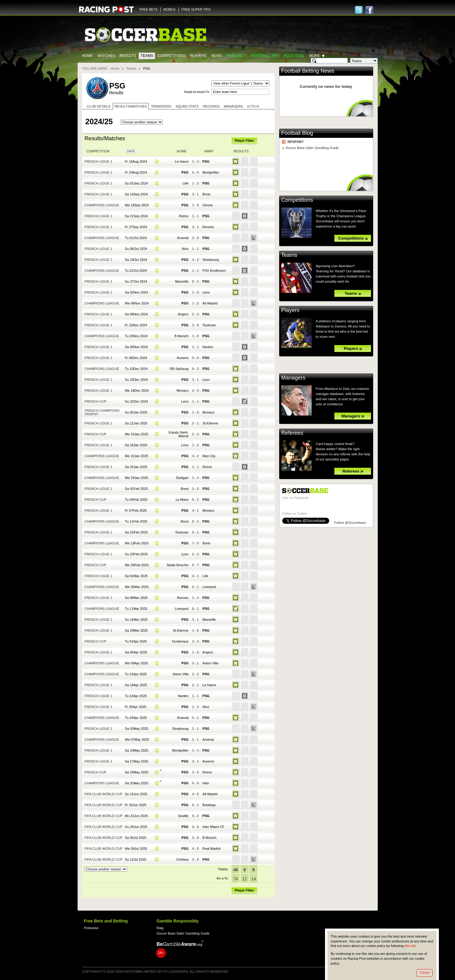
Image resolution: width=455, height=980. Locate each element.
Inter (206, 783)
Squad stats (187, 106)
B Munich (182, 336)
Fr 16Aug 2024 (136, 161)
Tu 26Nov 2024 (136, 336)
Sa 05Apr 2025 (136, 652)
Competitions (171, 56)
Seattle (183, 816)
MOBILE (170, 9)
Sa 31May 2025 (137, 783)
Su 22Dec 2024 (136, 401)
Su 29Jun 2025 (136, 827)
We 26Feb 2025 (137, 565)
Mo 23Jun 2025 (136, 816)
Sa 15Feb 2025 (136, 532)
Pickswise (91, 928)
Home (88, 56)
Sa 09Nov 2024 (136, 314)
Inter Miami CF (213, 827)
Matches (106, 56)
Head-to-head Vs (197, 92)
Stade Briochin (178, 565)
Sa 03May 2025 (137, 729)
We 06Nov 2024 (137, 303)
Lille (186, 183)
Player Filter (244, 141)
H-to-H (253, 106)
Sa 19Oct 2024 (136, 260)
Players (198, 56)
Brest (206, 194)
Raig (160, 928)
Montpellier (211, 172)
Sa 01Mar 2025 (136, 576)
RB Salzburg (179, 369)
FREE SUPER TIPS (196, 9)
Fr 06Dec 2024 (136, 358)
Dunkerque (180, 641)
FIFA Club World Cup (104, 794)
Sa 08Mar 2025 (136, 598)
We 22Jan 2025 (137, 456)
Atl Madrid (210, 303)
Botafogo (209, 805)
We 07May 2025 (137, 739)
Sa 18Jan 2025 (136, 445)
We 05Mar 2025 (137, 587)
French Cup (95, 401)
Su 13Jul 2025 (136, 859)
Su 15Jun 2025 (136, 794)
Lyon (206, 380)
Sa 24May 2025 (137, 772)
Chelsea (182, 859)
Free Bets (237, 56)
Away (209, 151)
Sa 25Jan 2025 (136, 467)
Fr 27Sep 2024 (136, 227)
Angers (183, 314)
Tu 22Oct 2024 (136, 271)
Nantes (208, 347)
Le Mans (182, 500)
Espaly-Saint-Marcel (179, 434)
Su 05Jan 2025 (136, 412)
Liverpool (209, 587)
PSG (206, 161)
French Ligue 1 (98, 161)
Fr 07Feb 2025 (136, 510)
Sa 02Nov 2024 (136, 292)
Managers (234, 106)
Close (425, 973)
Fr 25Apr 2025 (136, 707)
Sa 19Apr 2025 (136, 685)
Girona (207, 205)
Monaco (183, 390)
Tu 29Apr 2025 (136, 718)
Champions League (102, 205)
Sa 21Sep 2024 (136, 216)
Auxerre (183, 358)
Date (131, 151)
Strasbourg (211, 260)
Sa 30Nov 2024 (136, 347)
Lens (206, 292)
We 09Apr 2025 (136, 663)
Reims (184, 216)
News (216, 56)
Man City (209, 456)
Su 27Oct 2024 (136, 281)
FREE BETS (149, 9)
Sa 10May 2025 (137, 750)
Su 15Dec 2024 (136, 380)
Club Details (99, 106)
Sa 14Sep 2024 (136, 194)
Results (128, 56)
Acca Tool (294, 56)
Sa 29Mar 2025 (136, 630)
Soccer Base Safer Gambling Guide (312, 148)
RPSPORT (296, 142)
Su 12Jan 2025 (136, 423)
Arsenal (183, 238)
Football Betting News (308, 71)
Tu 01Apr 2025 (136, 641)
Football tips (265, 56)
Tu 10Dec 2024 (136, 369)
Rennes (208, 227)
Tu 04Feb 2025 (136, 500)
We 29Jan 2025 (137, 478)
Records (211, 106)
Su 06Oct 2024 (136, 249)
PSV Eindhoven (214, 271)
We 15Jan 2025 (137, 434)
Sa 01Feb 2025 (136, 489)
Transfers (161, 106)
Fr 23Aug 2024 (136, 172)
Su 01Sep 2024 (136, 183)
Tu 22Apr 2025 (136, 696)
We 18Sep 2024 (137, 205)
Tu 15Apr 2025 (136, 674)
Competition (98, 151)
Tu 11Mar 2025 (136, 609)
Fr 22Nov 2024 (136, 325)
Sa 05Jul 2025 (136, 838)
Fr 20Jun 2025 (136, 805)
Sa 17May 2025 (137, 761)
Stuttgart (182, 478)
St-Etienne (210, 423)
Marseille (182, 281)
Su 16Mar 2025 (136, 620)
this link (410, 946)
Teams (147, 56)
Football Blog (297, 133)
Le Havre (182, 161)
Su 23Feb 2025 (136, 554)
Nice (185, 249)
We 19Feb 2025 (137, 543)
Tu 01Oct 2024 (136, 238)
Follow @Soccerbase (350, 523)
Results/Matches (131, 106)
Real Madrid (211, 849)
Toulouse (209, 325)
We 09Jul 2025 (136, 849)
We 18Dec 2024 (137, 390)
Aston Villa (210, 663)
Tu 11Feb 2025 (136, 521)
